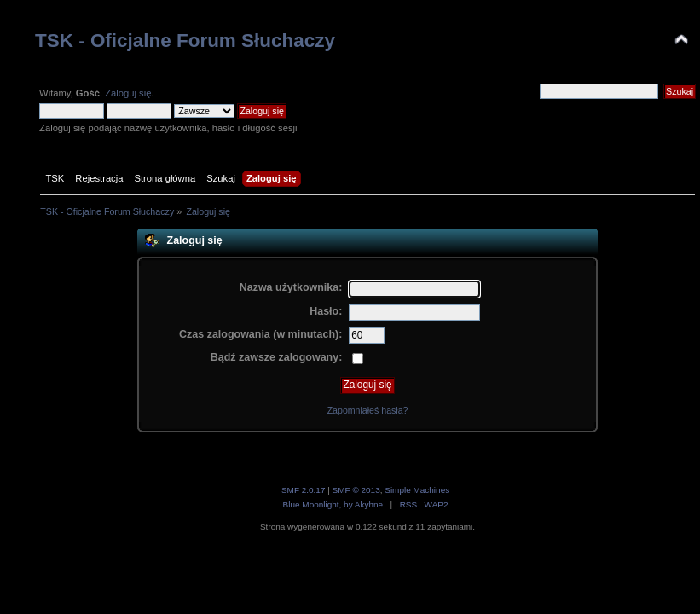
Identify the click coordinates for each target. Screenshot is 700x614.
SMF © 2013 (356, 490)
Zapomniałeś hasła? (368, 410)
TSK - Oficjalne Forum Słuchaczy (185, 41)
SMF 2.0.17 (304, 490)
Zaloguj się (128, 93)
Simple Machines (417, 490)
